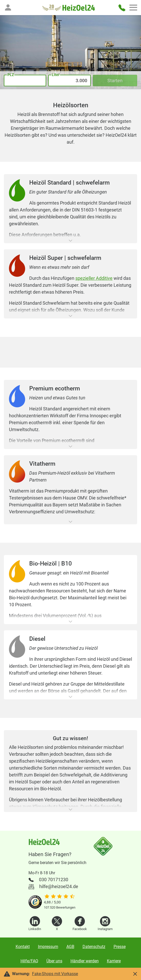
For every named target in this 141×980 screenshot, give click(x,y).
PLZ (11, 75)
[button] (8, 7)
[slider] (60, 897)
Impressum (48, 947)
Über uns (54, 961)
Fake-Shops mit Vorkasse (55, 974)
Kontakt (23, 947)
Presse (120, 947)
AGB (70, 947)
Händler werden (85, 961)
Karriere (114, 961)
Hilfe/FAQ (29, 961)
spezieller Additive (94, 278)
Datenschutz (94, 947)
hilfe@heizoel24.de (59, 886)
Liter (56, 75)
